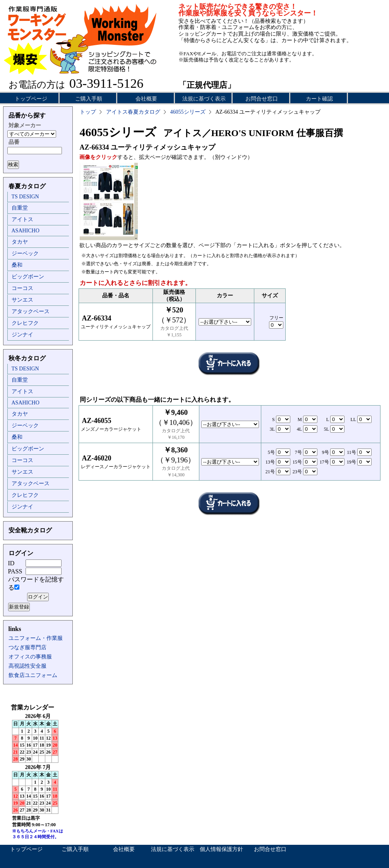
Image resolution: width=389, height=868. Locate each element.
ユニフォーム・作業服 (36, 638)
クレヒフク (25, 323)
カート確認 (319, 99)
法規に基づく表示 (204, 99)
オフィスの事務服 (30, 657)
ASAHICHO (26, 231)
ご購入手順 (89, 99)
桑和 (17, 265)
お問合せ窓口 (262, 99)
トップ (88, 112)
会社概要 (146, 99)
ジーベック (25, 253)
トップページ (31, 99)
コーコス (22, 288)
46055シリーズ (188, 112)
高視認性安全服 (27, 666)
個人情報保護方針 (221, 849)
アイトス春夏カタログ (133, 112)
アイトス (22, 219)
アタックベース (31, 311)
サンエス (22, 300)
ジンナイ (22, 335)
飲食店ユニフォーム (33, 675)
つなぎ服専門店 (27, 647)
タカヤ (20, 242)
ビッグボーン (28, 277)
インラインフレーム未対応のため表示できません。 (38, 773)
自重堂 (20, 208)
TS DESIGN (25, 197)
